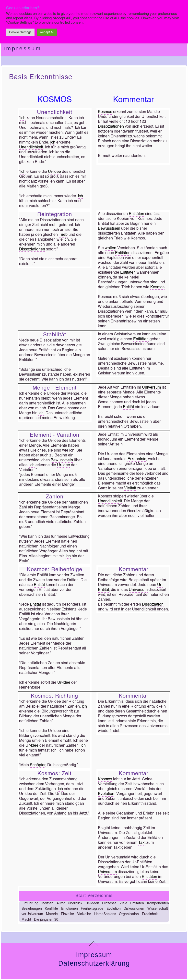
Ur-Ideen (92, 903)
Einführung (30, 903)
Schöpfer (38, 765)
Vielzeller (84, 914)
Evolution (106, 794)
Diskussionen (134, 909)
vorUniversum (32, 914)
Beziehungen (32, 909)
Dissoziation (153, 605)
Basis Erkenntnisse (41, 77)
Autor (61, 903)
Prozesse (109, 903)
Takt (142, 843)
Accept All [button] (47, 32)
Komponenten (158, 903)
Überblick (75, 903)
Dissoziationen (111, 127)
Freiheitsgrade (92, 909)
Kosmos (105, 112)
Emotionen (70, 909)
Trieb (63, 235)
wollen (111, 248)
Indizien (47, 903)
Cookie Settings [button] (20, 32)
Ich (23, 118)
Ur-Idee (54, 172)
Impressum (23, 48)
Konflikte (51, 909)
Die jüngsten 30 (46, 920)
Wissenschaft (158, 909)
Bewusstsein (109, 229)
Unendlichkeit (31, 147)
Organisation (129, 914)
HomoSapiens (105, 914)
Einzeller (68, 914)
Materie (52, 914)
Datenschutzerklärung (94, 963)
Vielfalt (130, 488)
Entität (128, 407)
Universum (151, 388)
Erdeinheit (150, 914)
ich (66, 240)
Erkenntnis (137, 459)
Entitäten (136, 214)
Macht (26, 920)
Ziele (123, 903)
